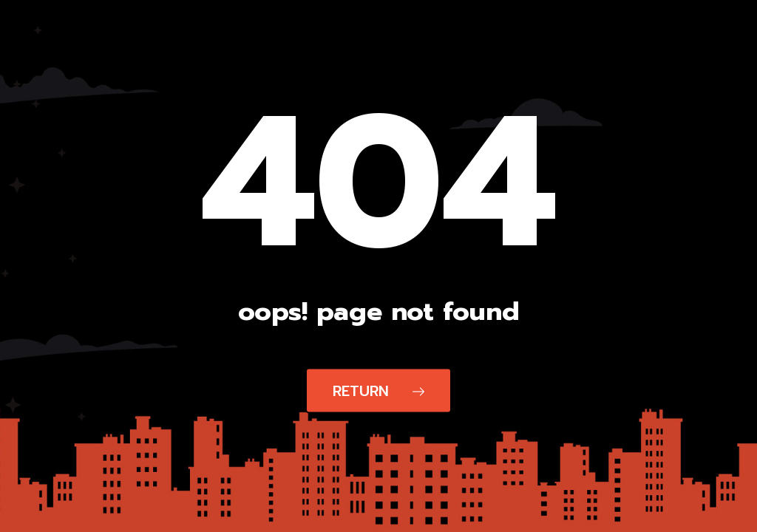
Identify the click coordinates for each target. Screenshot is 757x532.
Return (378, 391)
